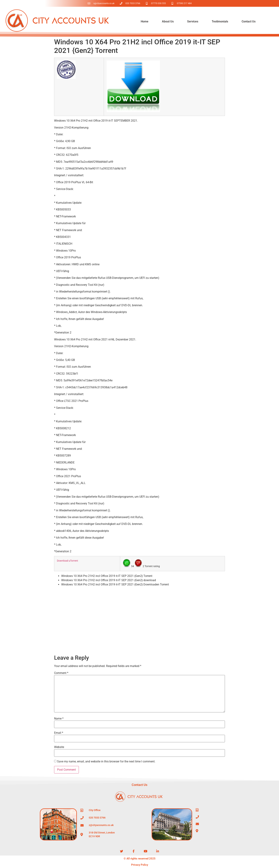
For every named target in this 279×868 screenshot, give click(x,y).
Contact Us (249, 21)
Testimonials (220, 21)
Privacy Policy (140, 865)
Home (145, 21)
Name (59, 719)
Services (193, 21)
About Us (168, 21)
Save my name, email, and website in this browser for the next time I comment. (106, 762)
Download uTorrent (68, 561)
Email (59, 733)
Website (59, 747)
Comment (61, 673)
